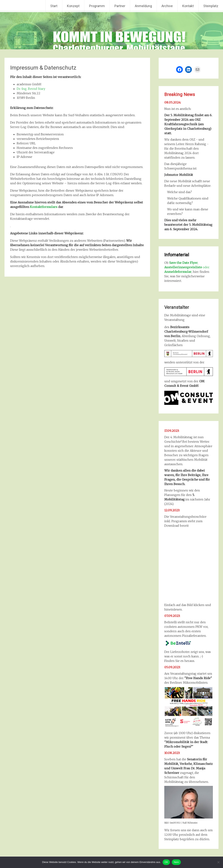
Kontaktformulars (44, 207)
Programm (97, 6)
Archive (167, 6)
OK (166, 862)
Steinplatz (211, 6)
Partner (120, 6)
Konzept (73, 6)
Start (54, 6)
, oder (187, 267)
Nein (176, 862)
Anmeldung (143, 6)
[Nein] (218, 862)
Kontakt (188, 6)
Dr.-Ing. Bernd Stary (31, 89)
